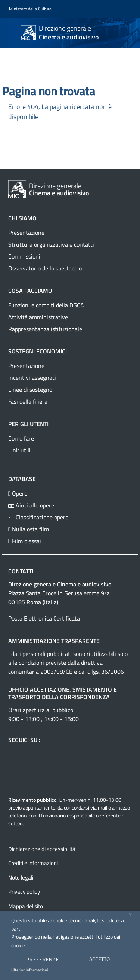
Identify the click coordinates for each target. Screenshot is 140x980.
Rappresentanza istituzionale (45, 329)
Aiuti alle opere (31, 505)
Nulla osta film (29, 529)
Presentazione (26, 233)
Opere (18, 493)
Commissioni (24, 256)
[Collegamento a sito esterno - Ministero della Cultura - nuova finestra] (30, 9)
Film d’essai (25, 541)
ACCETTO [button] (99, 959)
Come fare (21, 438)
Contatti (21, 571)
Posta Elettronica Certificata (44, 618)
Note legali (21, 877)
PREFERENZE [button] (43, 959)
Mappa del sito (26, 906)
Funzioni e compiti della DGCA (46, 305)
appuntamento (39, 808)
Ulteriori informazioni (29, 970)
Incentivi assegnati (32, 378)
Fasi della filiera (28, 401)
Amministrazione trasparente (54, 641)
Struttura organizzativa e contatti (51, 244)
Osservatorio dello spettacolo (45, 268)
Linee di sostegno (30, 390)
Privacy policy (24, 892)
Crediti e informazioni (33, 863)
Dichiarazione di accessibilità (42, 849)
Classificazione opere (38, 517)
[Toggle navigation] (13, 32)
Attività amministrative (38, 317)
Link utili (19, 450)
